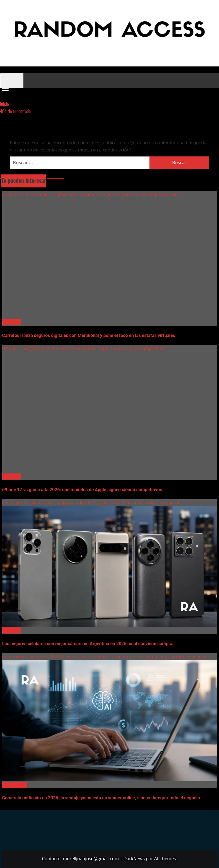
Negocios (12, 322)
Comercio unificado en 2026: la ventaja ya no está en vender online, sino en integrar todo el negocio (105, 656)
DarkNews (134, 859)
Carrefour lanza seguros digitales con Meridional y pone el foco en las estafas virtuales (91, 194)
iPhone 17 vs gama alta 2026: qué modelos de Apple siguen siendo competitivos (84, 348)
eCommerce (15, 785)
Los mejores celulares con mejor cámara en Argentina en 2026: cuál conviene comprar (91, 503)
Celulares (12, 477)
